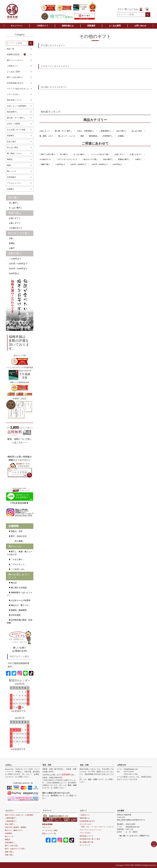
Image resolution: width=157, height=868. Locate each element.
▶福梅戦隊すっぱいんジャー (20, 594)
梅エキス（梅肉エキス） (14, 830)
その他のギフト (15, 228)
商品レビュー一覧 (49, 834)
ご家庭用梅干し (105, 131)
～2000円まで (60, 164)
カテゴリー (10, 811)
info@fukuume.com (131, 769)
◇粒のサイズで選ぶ (90, 159)
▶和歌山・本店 (15, 531)
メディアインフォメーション (91, 830)
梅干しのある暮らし (15, 77)
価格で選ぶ (9, 852)
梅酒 (9, 165)
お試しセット (45, 131)
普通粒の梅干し (124, 159)
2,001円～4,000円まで (17, 264)
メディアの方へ (13, 94)
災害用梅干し (108, 136)
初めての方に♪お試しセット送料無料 (19, 815)
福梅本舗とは (68, 26)
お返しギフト (14, 223)
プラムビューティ (14, 183)
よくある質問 (115, 26)
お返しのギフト (136, 154)
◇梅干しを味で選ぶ (47, 154)
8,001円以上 (117, 164)
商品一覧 (11, 49)
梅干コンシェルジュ (15, 60)
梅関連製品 (93, 136)
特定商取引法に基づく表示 (90, 839)
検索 (148, 15)
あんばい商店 (13, 147)
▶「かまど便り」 (16, 559)
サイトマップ (85, 845)
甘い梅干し (13, 203)
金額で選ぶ (15, 253)
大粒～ (11, 238)
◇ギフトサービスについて (67, 159)
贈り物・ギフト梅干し (16, 118)
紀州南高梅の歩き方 (15, 83)
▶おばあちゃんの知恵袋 (19, 600)
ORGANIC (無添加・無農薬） (16, 827)
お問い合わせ (140, 26)
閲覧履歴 (91, 26)
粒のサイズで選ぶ (19, 233)
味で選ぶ (14, 198)
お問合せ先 (122, 765)
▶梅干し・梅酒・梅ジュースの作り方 (20, 553)
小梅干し (138, 159)
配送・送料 (47, 765)
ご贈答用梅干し (11, 818)
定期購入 (11, 189)
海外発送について (14, 100)
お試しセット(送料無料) (17, 106)
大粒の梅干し (108, 159)
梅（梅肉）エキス (14, 153)
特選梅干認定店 (16, 54)
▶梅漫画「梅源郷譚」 (18, 610)
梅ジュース (12, 171)
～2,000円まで (14, 259)
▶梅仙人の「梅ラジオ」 (19, 605)
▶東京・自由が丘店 (17, 536)
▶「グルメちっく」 (17, 564)
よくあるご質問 (13, 72)
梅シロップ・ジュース (67, 136)
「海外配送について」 (58, 796)
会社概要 (121, 811)
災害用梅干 (12, 177)
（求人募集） (16, 541)
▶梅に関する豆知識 (17, 588)
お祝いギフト (14, 218)
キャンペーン (17, 26)
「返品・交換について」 (96, 779)
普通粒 (11, 243)
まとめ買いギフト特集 (16, 130)
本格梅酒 (8, 833)
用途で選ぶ (15, 213)
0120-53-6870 (130, 824)
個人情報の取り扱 (86, 842)
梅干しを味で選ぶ (12, 846)
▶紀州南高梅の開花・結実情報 (20, 621)
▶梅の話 (12, 583)
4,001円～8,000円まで (17, 269)
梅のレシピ (15, 546)
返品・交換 (84, 765)
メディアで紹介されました (18, 89)
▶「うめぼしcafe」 (16, 569)
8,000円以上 (13, 273)
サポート (83, 811)
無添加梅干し (13, 112)
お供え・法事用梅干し (86, 131)
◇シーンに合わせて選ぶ (100, 154)
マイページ (47, 811)
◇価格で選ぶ (45, 164)
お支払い (9, 765)
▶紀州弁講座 (14, 615)
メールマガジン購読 (50, 830)
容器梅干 (11, 136)
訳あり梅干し (121, 131)
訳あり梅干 (12, 142)
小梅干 (11, 248)
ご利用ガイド (42, 26)
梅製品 (10, 159)
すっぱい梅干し (15, 208)
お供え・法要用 (13, 124)
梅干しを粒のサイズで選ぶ (15, 849)
